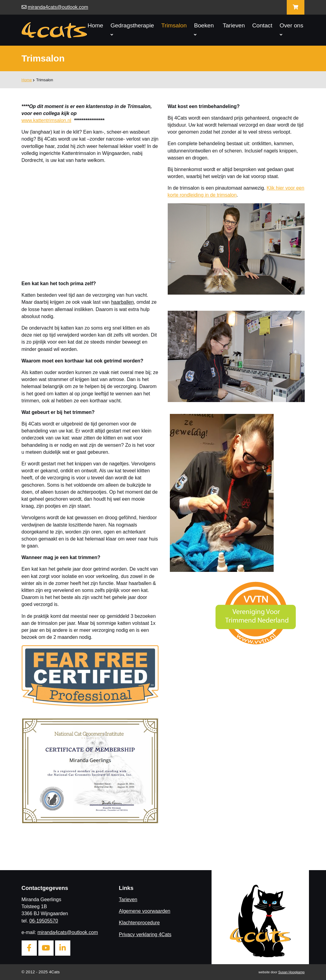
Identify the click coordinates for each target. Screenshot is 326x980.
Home (95, 25)
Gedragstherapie (132, 30)
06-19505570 (44, 921)
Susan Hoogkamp (291, 972)
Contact (262, 25)
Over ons (292, 30)
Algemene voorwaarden (144, 911)
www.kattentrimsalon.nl (47, 120)
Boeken (204, 30)
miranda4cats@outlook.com (58, 7)
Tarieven (234, 25)
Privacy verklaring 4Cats (145, 935)
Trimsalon (174, 25)
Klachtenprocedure (139, 923)
